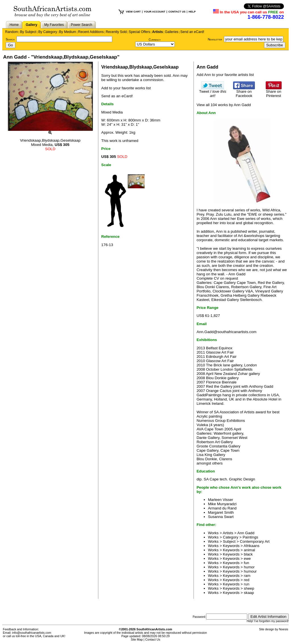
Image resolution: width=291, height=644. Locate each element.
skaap (249, 593)
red (247, 580)
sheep (249, 588)
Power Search (81, 25)
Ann (176, 76)
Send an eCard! (192, 32)
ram (247, 576)
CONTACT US (177, 12)
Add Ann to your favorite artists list (225, 75)
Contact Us (153, 639)
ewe (247, 559)
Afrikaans (251, 546)
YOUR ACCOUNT (155, 12)
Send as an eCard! (117, 96)
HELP (192, 12)
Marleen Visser (221, 500)
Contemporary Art (255, 541)
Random (12, 32)
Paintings (251, 537)
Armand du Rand (222, 508)
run (247, 584)
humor (249, 567)
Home (14, 25)
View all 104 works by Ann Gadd (224, 105)
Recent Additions (91, 32)
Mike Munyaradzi (222, 504)
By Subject (28, 32)
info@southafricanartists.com (32, 633)
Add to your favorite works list (126, 88)
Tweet (213, 92)
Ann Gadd (246, 533)
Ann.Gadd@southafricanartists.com (227, 332)
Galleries (172, 32)
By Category (48, 32)
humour (250, 571)
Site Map (137, 639)
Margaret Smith (221, 512)
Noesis (283, 629)
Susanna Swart (221, 517)
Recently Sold (116, 32)
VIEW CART (133, 12)
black (248, 554)
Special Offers (139, 32)
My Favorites (54, 25)
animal (249, 550)
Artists (157, 32)
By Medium (68, 32)
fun (247, 563)
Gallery (31, 25)
